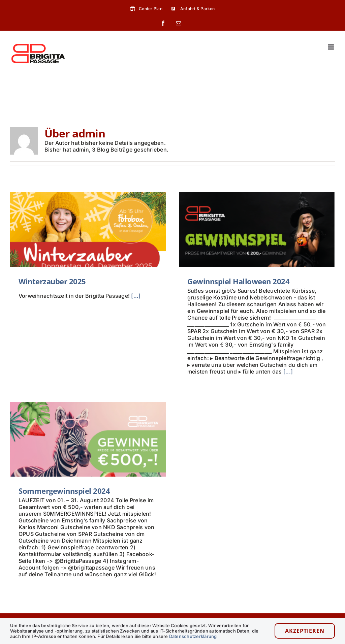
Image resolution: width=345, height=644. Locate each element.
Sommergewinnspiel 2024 (77, 479)
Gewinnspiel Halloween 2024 (236, 281)
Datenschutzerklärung (193, 636)
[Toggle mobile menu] (331, 47)
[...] (285, 372)
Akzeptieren (305, 631)
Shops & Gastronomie (207, 614)
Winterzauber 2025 (52, 281)
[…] (136, 296)
